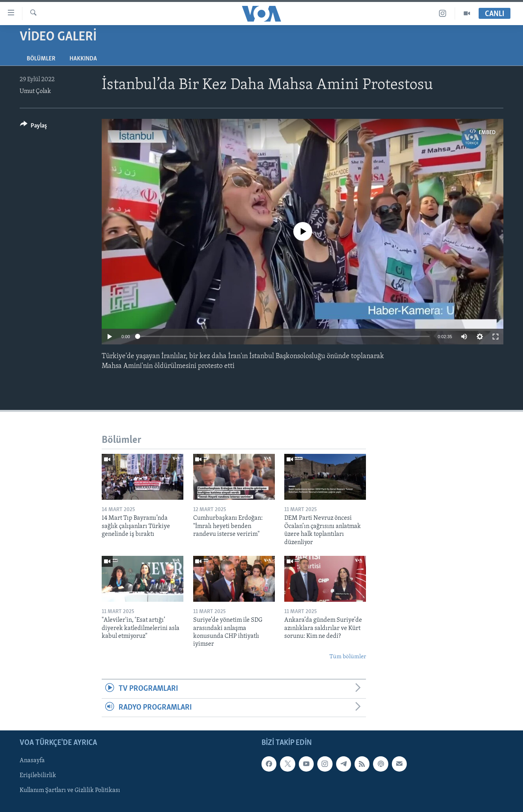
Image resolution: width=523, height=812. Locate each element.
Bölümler (41, 59)
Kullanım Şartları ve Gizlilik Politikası (70, 790)
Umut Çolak (35, 91)
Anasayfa (32, 761)
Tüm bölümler (348, 657)
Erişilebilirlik (38, 776)
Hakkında (83, 59)
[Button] (34, 127)
